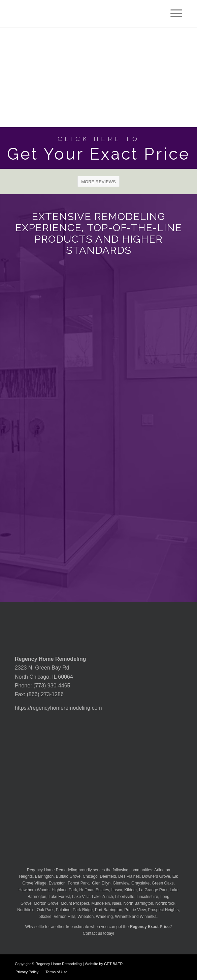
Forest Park (78, 883)
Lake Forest (59, 897)
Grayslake (140, 883)
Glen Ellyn (101, 883)
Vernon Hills (64, 917)
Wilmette (123, 917)
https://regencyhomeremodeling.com (58, 708)
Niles (117, 903)
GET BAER (113, 964)
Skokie (45, 917)
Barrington (44, 876)
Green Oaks (163, 883)
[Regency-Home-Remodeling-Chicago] (82, 13)
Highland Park (64, 890)
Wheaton (86, 917)
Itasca (117, 890)
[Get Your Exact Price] (99, 148)
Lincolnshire (147, 897)
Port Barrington (109, 910)
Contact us (92, 933)
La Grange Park (153, 890)
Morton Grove (46, 903)
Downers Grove (156, 876)
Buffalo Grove (68, 876)
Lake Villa (81, 897)
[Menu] (173, 13)
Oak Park (45, 910)
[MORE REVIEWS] (99, 182)
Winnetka (148, 917)
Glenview (121, 883)
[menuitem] (173, 13)
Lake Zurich (103, 897)
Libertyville (125, 897)
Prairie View (135, 910)
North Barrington (138, 903)
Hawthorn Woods (34, 890)
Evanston (57, 883)
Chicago (90, 876)
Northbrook (165, 903)
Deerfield (108, 876)
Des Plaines (129, 876)
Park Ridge (83, 910)
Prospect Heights (163, 910)
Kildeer (130, 890)
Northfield (26, 910)
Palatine (63, 910)
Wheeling (104, 917)
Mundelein (101, 903)
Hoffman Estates (94, 890)
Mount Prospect (75, 903)
